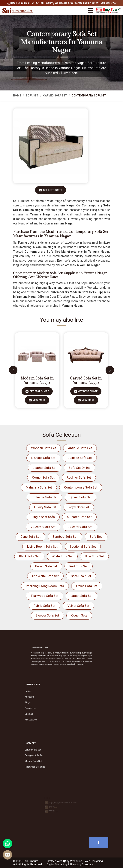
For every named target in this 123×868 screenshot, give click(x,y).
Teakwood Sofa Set (45, 596)
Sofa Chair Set (81, 576)
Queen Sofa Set (81, 497)
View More (39, 401)
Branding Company (82, 864)
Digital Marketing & (58, 864)
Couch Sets (79, 615)
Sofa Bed (96, 537)
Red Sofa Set (79, 566)
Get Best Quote (53, 191)
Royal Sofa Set (79, 507)
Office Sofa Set (87, 586)
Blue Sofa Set (94, 556)
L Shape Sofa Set (43, 458)
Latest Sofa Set (81, 596)
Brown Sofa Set (46, 566)
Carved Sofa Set (55, 96)
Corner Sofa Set (43, 477)
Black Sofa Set (29, 556)
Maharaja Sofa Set (39, 487)
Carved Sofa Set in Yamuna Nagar (86, 381)
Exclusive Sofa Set (44, 497)
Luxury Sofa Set (45, 507)
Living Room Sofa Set (42, 547)
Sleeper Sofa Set (47, 615)
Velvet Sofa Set (78, 606)
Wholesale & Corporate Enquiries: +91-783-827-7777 (84, 3)
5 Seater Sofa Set (79, 517)
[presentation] (13, 370)
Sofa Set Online (79, 468)
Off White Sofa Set (45, 576)
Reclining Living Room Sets (45, 586)
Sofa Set (32, 96)
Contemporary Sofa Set (81, 487)
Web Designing (94, 861)
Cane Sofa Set (30, 537)
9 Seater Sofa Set (80, 527)
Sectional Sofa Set (83, 547)
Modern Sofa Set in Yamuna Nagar (37, 381)
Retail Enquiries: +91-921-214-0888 (29, 3)
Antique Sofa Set (80, 448)
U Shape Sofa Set (80, 458)
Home (17, 96)
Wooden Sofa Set (43, 448)
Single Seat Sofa (43, 517)
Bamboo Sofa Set (65, 537)
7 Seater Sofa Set (43, 527)
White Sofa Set (62, 556)
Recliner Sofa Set (79, 477)
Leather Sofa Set (45, 468)
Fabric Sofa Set (45, 606)
